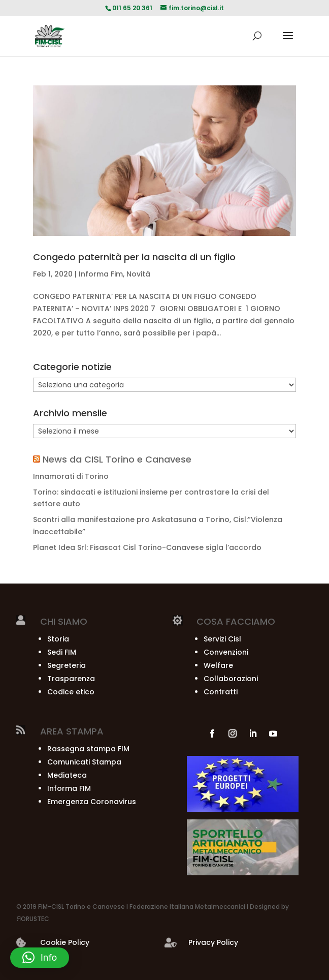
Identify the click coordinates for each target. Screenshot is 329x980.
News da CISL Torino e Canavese (117, 459)
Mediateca (67, 775)
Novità (138, 274)
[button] (40, 958)
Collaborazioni (231, 679)
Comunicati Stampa (84, 762)
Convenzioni (226, 652)
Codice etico (71, 692)
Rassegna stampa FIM (88, 749)
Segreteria (67, 665)
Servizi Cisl (222, 639)
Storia (58, 639)
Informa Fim (101, 274)
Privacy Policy (213, 942)
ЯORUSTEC (33, 919)
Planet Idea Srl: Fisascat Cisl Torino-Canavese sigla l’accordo (147, 547)
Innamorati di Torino (71, 476)
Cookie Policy (65, 942)
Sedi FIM (62, 652)
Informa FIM (69, 788)
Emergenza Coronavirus (92, 802)
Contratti (221, 692)
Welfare (218, 665)
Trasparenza (71, 679)
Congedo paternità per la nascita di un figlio (134, 257)
